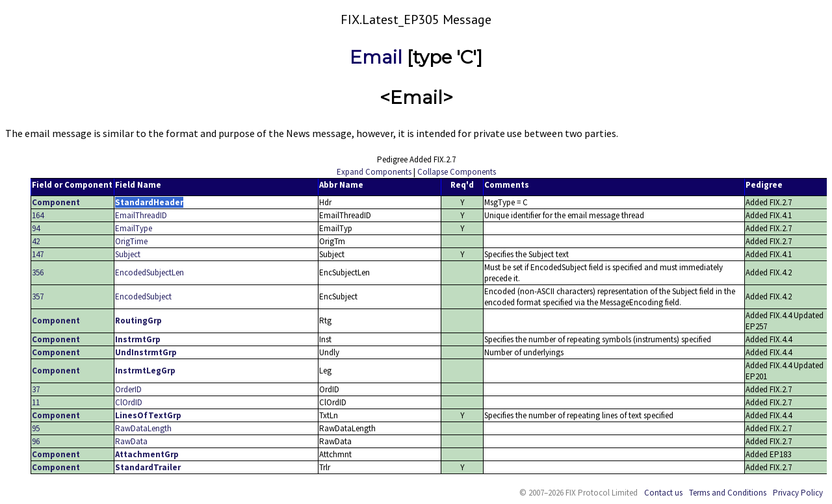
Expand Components (374, 172)
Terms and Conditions (728, 493)
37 (36, 389)
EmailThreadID (141, 215)
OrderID (128, 389)
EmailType (134, 228)
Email (376, 57)
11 (36, 402)
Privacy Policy (798, 493)
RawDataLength (143, 428)
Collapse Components (457, 172)
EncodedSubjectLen (149, 272)
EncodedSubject (143, 296)
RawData (131, 441)
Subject (128, 254)
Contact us (663, 493)
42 (36, 241)
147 (38, 254)
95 (36, 428)
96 (36, 441)
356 (38, 272)
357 (38, 296)
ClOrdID (129, 402)
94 (36, 228)
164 (38, 215)
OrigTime (131, 241)
